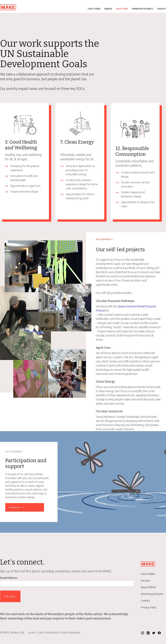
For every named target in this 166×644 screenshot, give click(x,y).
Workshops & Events (142, 9)
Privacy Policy (149, 607)
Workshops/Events (152, 594)
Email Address (9, 578)
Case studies (94, 9)
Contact (161, 9)
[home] (8, 7)
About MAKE (122, 9)
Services (108, 9)
